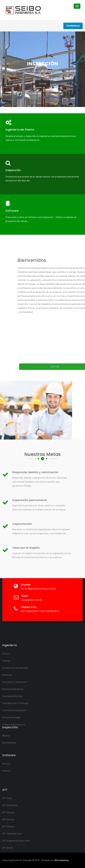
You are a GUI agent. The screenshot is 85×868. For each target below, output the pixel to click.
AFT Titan (7, 846)
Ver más (43, 84)
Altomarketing (61, 860)
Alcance (6, 717)
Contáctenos (73, 26)
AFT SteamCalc (10, 853)
